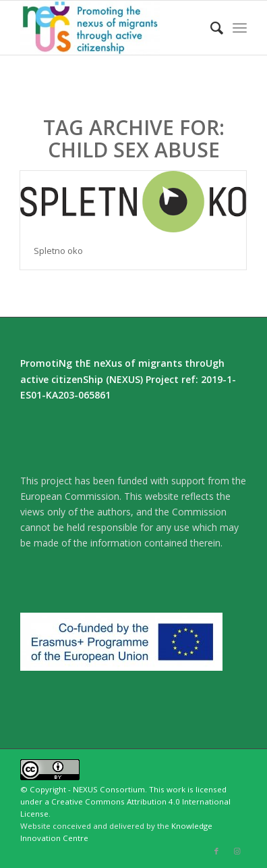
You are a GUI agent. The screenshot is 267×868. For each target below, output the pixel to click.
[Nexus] (111, 28)
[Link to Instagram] (237, 851)
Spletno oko (58, 251)
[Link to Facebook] (216, 851)
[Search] (210, 28)
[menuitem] (210, 28)
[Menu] (240, 28)
